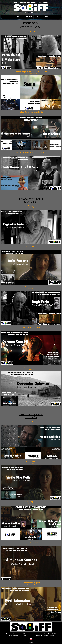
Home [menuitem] (17, 17)
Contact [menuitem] (45, 17)
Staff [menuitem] (37, 17)
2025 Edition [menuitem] (27, 17)
